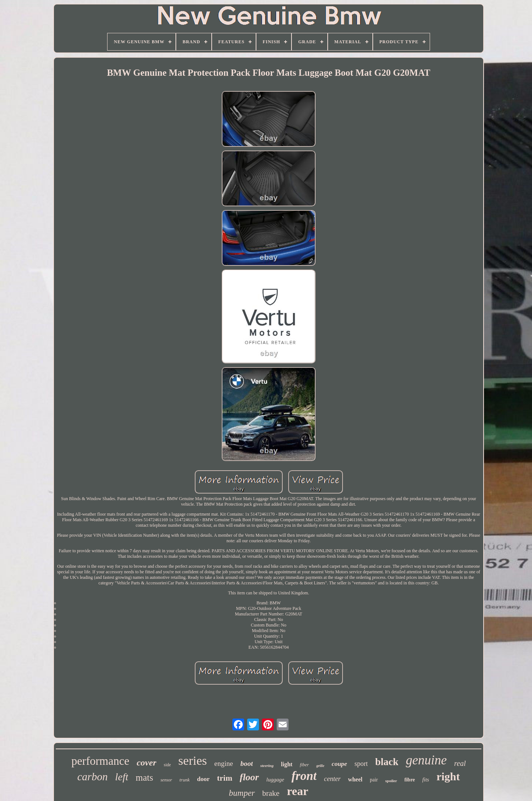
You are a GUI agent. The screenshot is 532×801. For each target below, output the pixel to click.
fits (426, 780)
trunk (185, 780)
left (122, 777)
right (448, 776)
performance (100, 761)
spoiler (391, 781)
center (332, 779)
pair (374, 780)
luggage (275, 780)
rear (297, 791)
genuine (426, 760)
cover (146, 763)
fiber (305, 765)
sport (361, 764)
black (387, 762)
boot (247, 763)
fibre (410, 780)
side (167, 765)
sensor (166, 780)
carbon (92, 777)
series (193, 761)
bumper (242, 793)
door (203, 779)
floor (249, 777)
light (287, 764)
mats (144, 778)
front (304, 776)
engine (224, 763)
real (460, 763)
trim (225, 778)
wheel (355, 779)
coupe (340, 764)
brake (271, 793)
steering (267, 766)
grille (320, 766)
